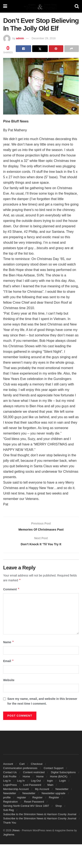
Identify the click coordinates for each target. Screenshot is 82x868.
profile (7, 799)
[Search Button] (77, 6)
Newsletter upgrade (54, 795)
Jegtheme (9, 837)
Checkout (37, 766)
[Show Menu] (5, 6)
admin (20, 38)
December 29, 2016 (44, 38)
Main (50, 787)
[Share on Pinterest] (56, 49)
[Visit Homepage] (41, 6)
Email (9, 663)
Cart (22, 766)
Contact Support (54, 770)
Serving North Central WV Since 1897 (26, 808)
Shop (58, 808)
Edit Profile (10, 778)
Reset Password (34, 804)
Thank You (10, 824)
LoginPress (10, 787)
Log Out (36, 783)
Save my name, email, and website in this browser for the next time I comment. (42, 703)
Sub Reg (9, 812)
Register (37, 799)
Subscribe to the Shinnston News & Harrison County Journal (40, 816)
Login (63, 783)
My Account (42, 791)
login (50, 783)
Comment (11, 591)
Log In (7, 783)
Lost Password (32, 787)
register (22, 799)
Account (8, 766)
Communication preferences (20, 770)
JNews (16, 832)
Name (9, 644)
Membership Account (16, 791)
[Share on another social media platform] (72, 49)
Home (26, 778)
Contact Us (10, 774)
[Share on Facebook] (23, 49)
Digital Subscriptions (63, 774)
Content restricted (34, 774)
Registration (10, 804)
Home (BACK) (59, 778)
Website (9, 682)
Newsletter (62, 791)
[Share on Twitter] (40, 49)
